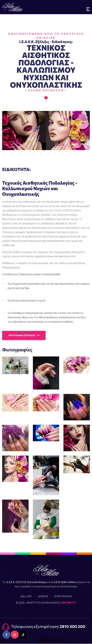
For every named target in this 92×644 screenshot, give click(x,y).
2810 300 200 (72, 627)
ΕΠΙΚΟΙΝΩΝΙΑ (63, 596)
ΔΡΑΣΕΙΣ (43, 596)
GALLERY (26, 596)
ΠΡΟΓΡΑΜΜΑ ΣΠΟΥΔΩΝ (25, 335)
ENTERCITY (69, 603)
